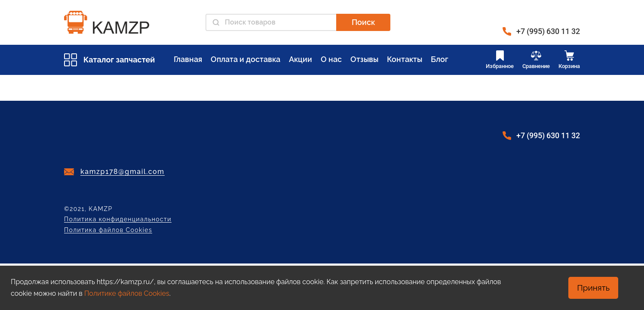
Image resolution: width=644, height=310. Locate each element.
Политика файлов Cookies (108, 230)
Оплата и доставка (245, 59)
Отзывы (364, 59)
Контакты (405, 59)
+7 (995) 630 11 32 (548, 31)
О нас (331, 59)
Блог (440, 59)
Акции (301, 59)
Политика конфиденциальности (118, 219)
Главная (188, 59)
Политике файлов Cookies (127, 293)
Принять (593, 288)
